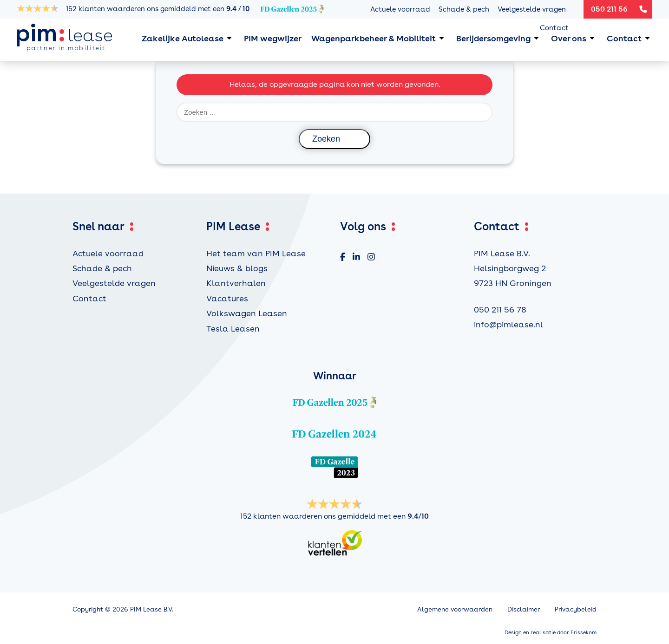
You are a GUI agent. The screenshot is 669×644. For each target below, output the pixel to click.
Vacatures (227, 298)
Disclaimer (524, 609)
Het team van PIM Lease (256, 253)
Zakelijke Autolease (183, 38)
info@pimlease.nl (508, 324)
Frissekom (584, 632)
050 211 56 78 (500, 309)
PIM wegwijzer (273, 38)
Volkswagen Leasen (247, 313)
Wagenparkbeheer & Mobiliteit (374, 38)
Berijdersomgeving (493, 38)
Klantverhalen (236, 283)
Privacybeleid (576, 609)
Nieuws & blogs (237, 268)
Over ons (569, 38)
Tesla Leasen (233, 329)
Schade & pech (464, 9)
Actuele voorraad (400, 9)
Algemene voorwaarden (455, 609)
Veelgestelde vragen (532, 9)
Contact (554, 28)
